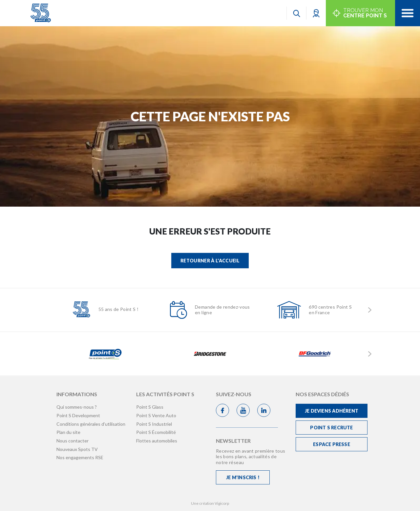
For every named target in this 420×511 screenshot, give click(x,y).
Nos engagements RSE (80, 457)
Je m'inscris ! (243, 477)
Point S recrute (331, 428)
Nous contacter (73, 441)
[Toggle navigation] (408, 13)
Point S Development (78, 415)
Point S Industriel (154, 424)
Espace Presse (332, 444)
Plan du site (68, 432)
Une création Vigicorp (210, 503)
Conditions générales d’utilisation (91, 424)
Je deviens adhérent (332, 411)
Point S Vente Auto (156, 415)
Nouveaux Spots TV (77, 449)
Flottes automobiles (157, 441)
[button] (316, 13)
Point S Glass (150, 407)
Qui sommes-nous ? (77, 407)
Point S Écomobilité (156, 432)
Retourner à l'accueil (210, 261)
